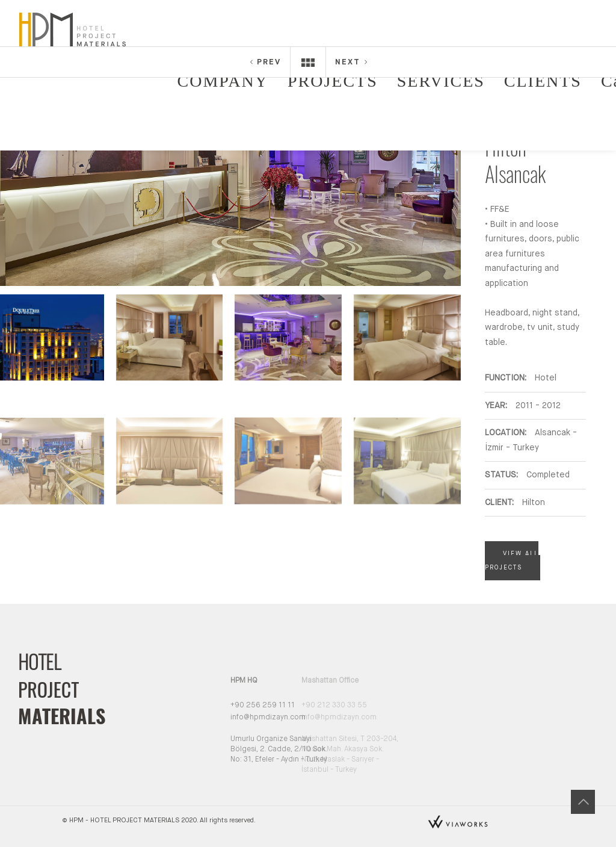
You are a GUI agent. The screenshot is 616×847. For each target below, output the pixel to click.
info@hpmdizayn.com (245, 718)
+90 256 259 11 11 (239, 706)
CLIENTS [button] (543, 81)
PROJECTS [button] (333, 81)
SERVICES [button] (441, 81)
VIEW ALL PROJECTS (512, 560)
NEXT (352, 62)
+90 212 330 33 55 (308, 706)
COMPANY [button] (223, 81)
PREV (265, 62)
